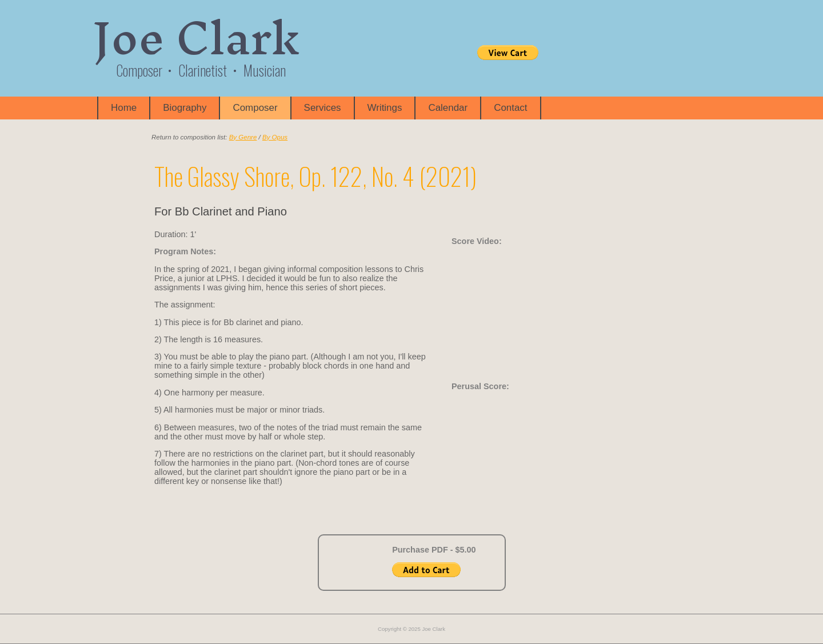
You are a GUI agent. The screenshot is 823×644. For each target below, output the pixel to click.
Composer (255, 108)
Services (323, 108)
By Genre (243, 137)
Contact (510, 108)
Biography (185, 108)
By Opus (275, 137)
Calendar (448, 108)
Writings (385, 108)
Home (124, 108)
